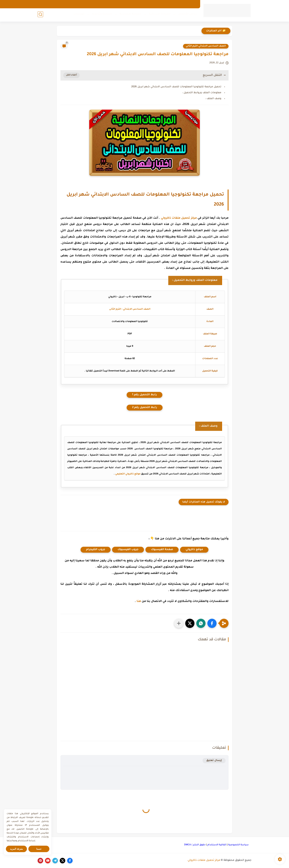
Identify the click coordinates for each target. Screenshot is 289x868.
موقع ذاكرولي (194, 550)
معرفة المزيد (16, 849)
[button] (212, 623)
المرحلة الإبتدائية (159, 15)
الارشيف (191, 4)
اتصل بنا (164, 4)
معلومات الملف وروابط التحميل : (202, 93)
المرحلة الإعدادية (130, 15)
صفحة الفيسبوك (162, 550)
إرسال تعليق (214, 761)
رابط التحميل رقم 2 (145, 408)
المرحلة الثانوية (101, 15)
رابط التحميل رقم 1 (144, 395)
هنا (139, 601)
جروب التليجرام (96, 550)
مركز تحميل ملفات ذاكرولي (179, 218)
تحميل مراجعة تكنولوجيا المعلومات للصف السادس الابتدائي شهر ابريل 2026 (176, 87)
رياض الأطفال (187, 15)
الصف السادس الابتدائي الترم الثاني (206, 46)
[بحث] (40, 15)
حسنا (39, 849)
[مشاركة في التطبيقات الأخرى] (179, 623)
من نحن (178, 4)
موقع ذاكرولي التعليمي (128, 474)
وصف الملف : (213, 99)
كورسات (78, 15)
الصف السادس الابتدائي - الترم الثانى (130, 309)
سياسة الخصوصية (238, 845)
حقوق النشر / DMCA (195, 845)
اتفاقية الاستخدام (217, 845)
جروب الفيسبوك (128, 550)
